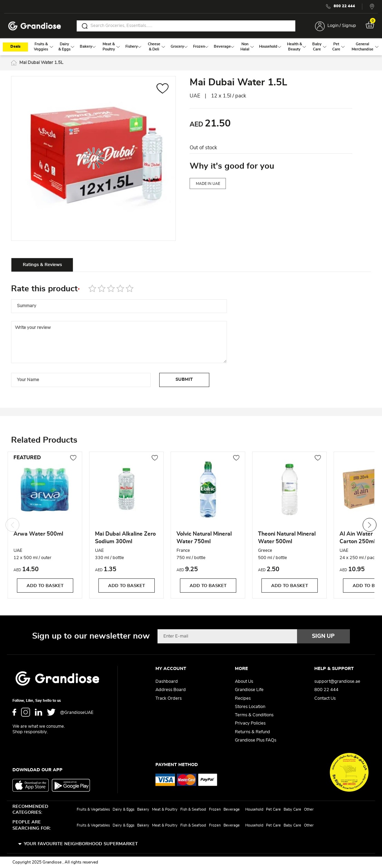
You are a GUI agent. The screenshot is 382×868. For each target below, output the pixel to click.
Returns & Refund (252, 732)
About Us (244, 682)
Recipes (243, 699)
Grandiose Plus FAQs (256, 740)
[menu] (191, 47)
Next (370, 525)
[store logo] (35, 26)
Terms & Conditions (254, 715)
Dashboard (167, 682)
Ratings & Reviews (42, 265)
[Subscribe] (324, 636)
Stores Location (250, 707)
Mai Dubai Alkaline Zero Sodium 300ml (125, 538)
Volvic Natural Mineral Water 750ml (204, 538)
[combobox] (186, 26)
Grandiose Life (249, 690)
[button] (163, 89)
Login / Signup (342, 26)
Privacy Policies (250, 723)
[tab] (42, 265)
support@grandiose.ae (337, 682)
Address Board (171, 690)
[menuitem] (41, 47)
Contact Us (325, 699)
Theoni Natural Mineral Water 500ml (287, 538)
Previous (12, 525)
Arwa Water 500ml (38, 534)
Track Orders (169, 699)
